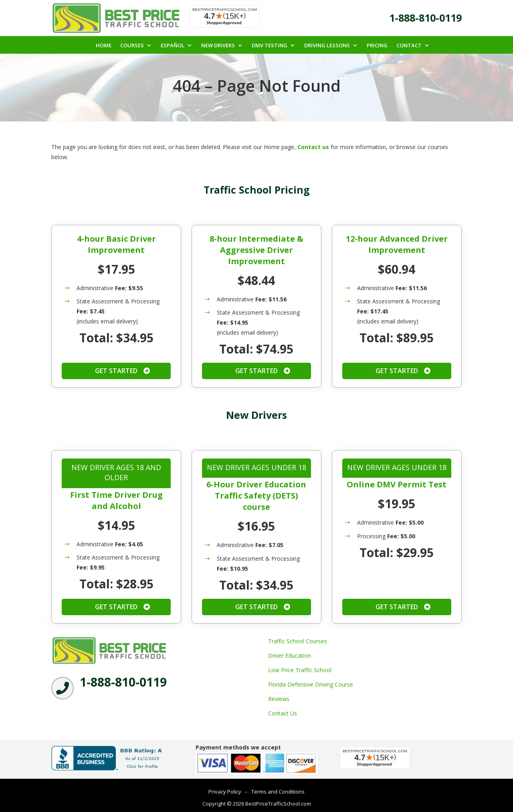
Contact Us (283, 714)
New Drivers (218, 46)
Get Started (116, 372)
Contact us (313, 148)
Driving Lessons (327, 46)
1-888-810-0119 (425, 18)
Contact (409, 46)
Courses (132, 46)
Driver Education (290, 656)
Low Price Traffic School (300, 670)
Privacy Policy (225, 792)
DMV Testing (270, 46)
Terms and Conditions (278, 792)
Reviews (279, 699)
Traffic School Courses (298, 641)
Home (104, 46)
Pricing (377, 46)
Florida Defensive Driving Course (311, 685)
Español (173, 46)
